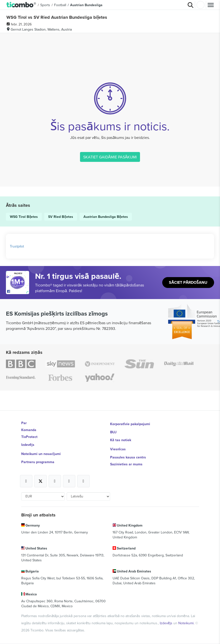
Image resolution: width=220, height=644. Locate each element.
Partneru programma (38, 462)
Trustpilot (17, 246)
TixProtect (29, 437)
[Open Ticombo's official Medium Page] (69, 481)
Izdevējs (28, 445)
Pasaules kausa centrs (128, 457)
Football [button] (60, 5)
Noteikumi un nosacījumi (41, 454)
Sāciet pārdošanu (188, 282)
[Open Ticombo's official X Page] (40, 481)
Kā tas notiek (121, 440)
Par (24, 423)
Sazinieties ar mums (126, 464)
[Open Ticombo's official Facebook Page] (18, 292)
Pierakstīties (200, 5)
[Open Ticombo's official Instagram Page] (55, 481)
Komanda (29, 430)
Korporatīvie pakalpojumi (130, 424)
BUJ (113, 432)
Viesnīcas (118, 449)
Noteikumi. (187, 623)
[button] (21, 5)
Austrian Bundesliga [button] (86, 5)
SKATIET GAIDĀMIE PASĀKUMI (110, 157)
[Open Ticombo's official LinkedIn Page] (83, 481)
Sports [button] (45, 5)
